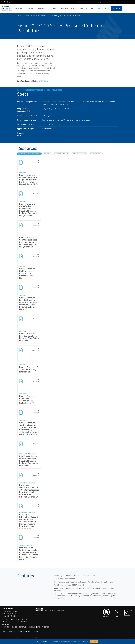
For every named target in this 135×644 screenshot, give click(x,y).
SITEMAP (33, 638)
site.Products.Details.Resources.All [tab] (29, 154)
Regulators (53, 16)
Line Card (32, 627)
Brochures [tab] (47, 154)
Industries (23, 627)
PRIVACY (18, 638)
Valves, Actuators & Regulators (37, 16)
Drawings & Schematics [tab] (80, 154)
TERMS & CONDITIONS (8, 638)
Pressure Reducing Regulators (70, 16)
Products (20, 16)
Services (14, 627)
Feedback (45, 627)
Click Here (44, 81)
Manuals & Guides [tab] (96, 154)
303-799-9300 (11, 616)
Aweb (39, 638)
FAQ (39, 627)
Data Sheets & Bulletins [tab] (62, 154)
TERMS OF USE (26, 638)
